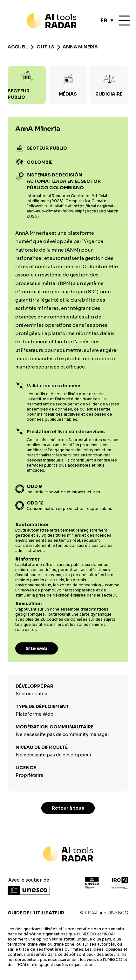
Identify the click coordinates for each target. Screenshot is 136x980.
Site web (37, 648)
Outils (45, 47)
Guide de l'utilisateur (36, 913)
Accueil (18, 47)
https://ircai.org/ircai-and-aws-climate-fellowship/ (71, 208)
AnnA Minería (80, 47)
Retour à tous (68, 808)
